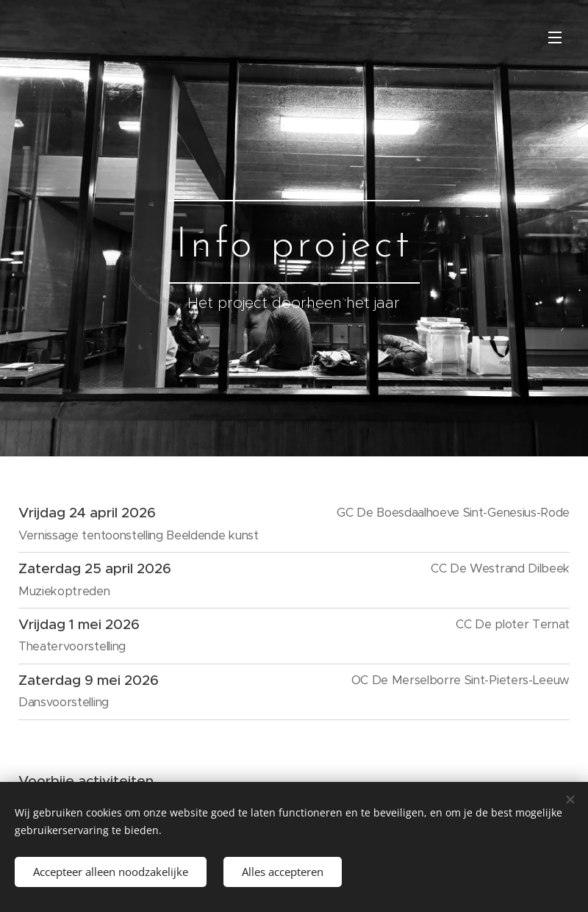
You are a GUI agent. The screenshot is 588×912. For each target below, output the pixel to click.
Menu (555, 37)
